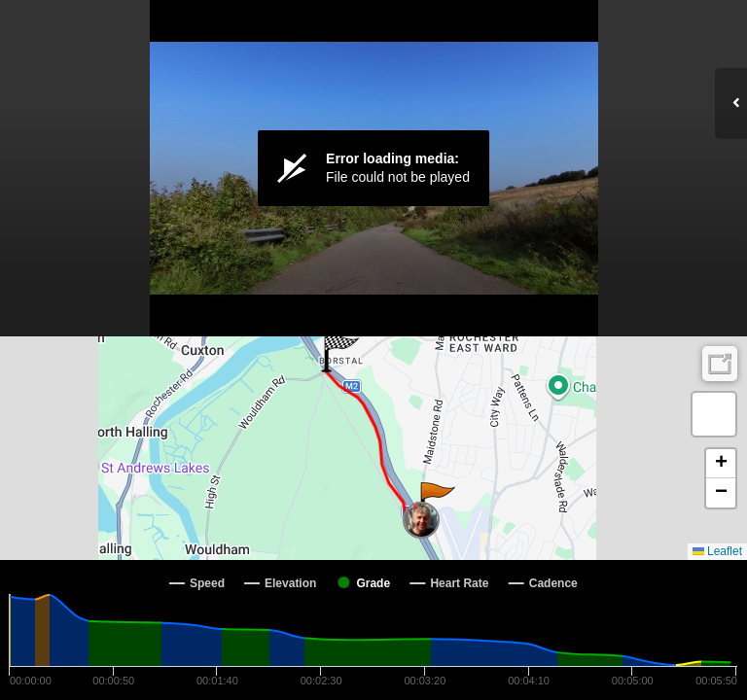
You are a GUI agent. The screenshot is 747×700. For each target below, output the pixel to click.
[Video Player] (373, 168)
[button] (436, 502)
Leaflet (717, 551)
